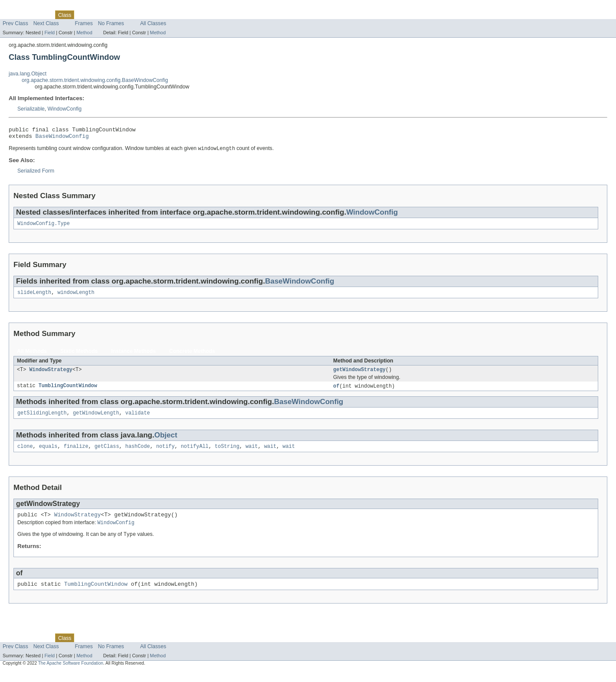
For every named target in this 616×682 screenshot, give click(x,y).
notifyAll (195, 454)
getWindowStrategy (359, 375)
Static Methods (79, 356)
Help (165, 15)
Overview (14, 15)
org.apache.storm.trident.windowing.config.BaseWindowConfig (95, 80)
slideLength (34, 297)
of (336, 392)
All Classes (153, 23)
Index (148, 15)
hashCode (138, 454)
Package (40, 15)
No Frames (111, 23)
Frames (84, 23)
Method (84, 33)
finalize (76, 454)
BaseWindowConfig (62, 138)
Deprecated (123, 15)
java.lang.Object (28, 74)
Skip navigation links (24, 7)
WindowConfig (65, 109)
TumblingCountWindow (68, 392)
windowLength (76, 297)
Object (166, 442)
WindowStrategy (51, 375)
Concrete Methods (192, 356)
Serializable (31, 109)
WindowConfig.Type (44, 227)
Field (49, 33)
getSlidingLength (42, 420)
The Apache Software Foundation (71, 674)
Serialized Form (36, 174)
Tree (99, 15)
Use (84, 15)
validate (138, 420)
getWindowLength (96, 420)
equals (48, 454)
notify (165, 454)
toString (227, 454)
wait (252, 454)
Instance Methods (133, 356)
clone (25, 454)
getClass (107, 454)
